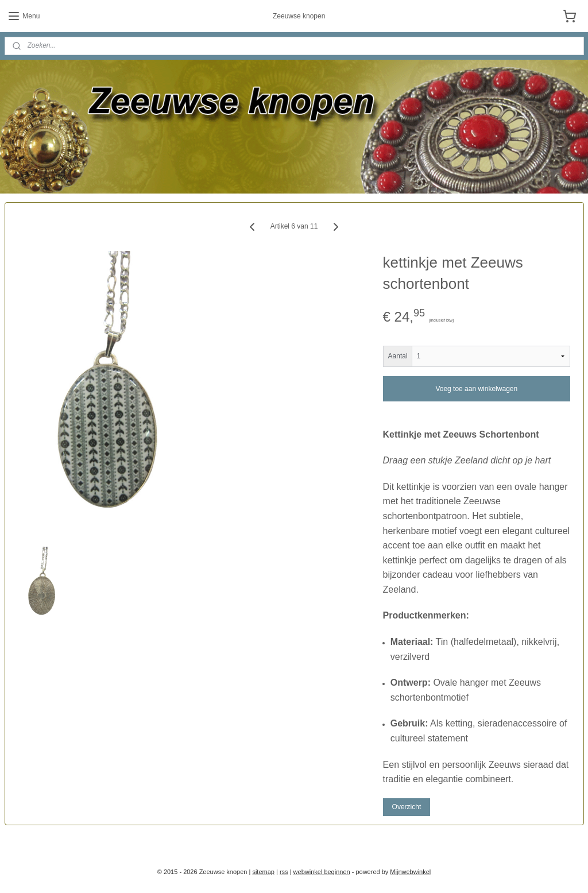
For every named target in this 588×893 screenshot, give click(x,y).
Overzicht (407, 807)
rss (284, 872)
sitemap (263, 872)
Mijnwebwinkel (410, 872)
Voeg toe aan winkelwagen (476, 388)
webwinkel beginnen (322, 872)
